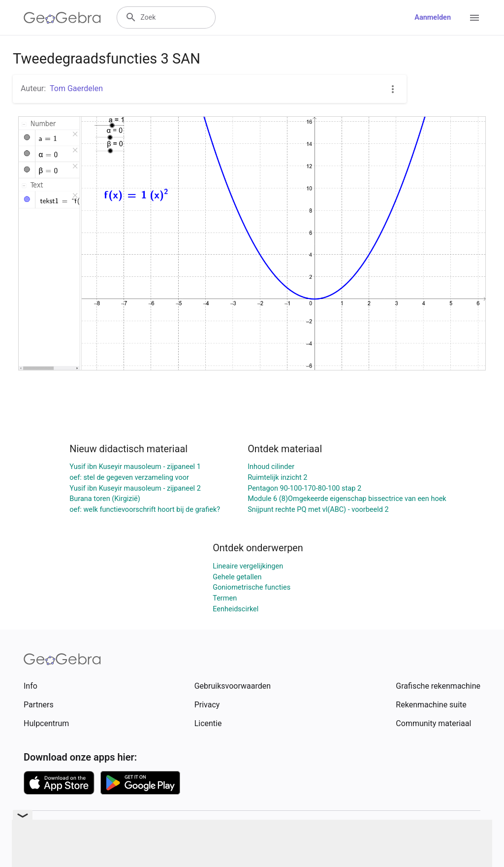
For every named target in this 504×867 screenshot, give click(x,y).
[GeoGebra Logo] (62, 18)
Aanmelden (433, 17)
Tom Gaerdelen (76, 88)
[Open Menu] (474, 18)
